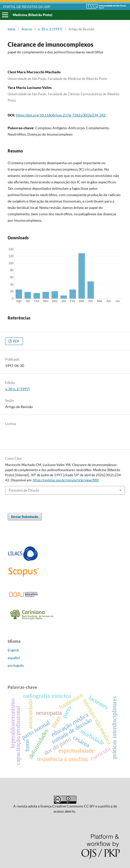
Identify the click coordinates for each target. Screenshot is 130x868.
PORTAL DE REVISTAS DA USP (27, 7)
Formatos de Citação (24, 490)
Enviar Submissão (25, 517)
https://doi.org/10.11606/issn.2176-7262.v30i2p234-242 (61, 115)
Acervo (27, 29)
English (13, 650)
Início (11, 29)
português (16, 665)
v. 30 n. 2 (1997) (50, 29)
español (14, 658)
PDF (16, 341)
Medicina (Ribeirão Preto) (33, 15)
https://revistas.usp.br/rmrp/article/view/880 (66, 480)
